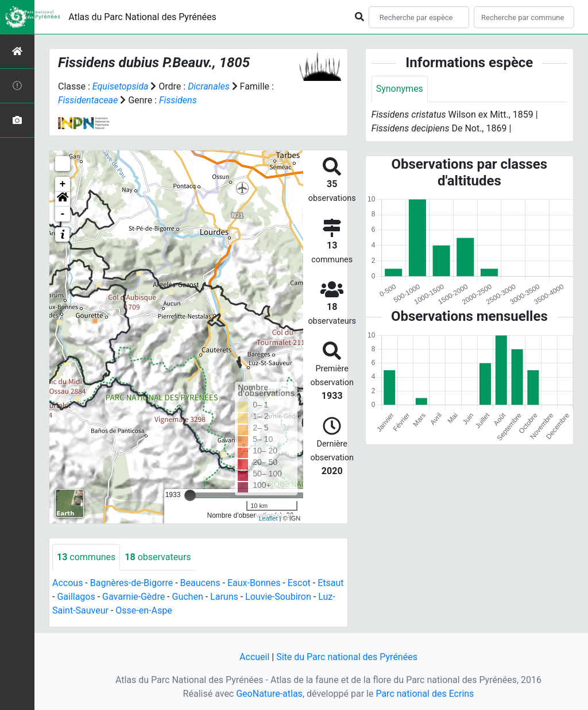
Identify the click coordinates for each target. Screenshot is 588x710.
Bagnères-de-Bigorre (132, 583)
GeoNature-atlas (269, 694)
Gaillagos (76, 597)
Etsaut (330, 583)
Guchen (188, 597)
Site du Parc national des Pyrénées (347, 657)
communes (86, 557)
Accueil (254, 657)
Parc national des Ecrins (425, 694)
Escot (299, 583)
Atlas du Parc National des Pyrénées (142, 17)
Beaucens (200, 583)
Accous (67, 583)
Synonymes (400, 89)
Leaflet (268, 518)
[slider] (190, 495)
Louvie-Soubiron (278, 597)
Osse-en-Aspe (144, 610)
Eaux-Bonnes (254, 583)
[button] (63, 199)
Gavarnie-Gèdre (134, 597)
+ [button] (63, 184)
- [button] (63, 214)
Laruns (224, 597)
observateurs (158, 557)
